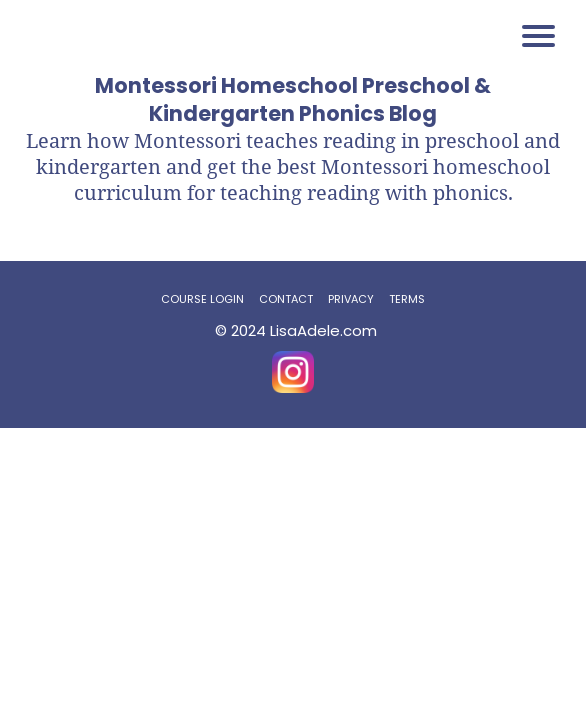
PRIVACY (351, 299)
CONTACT (286, 299)
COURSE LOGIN (202, 299)
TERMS (407, 299)
